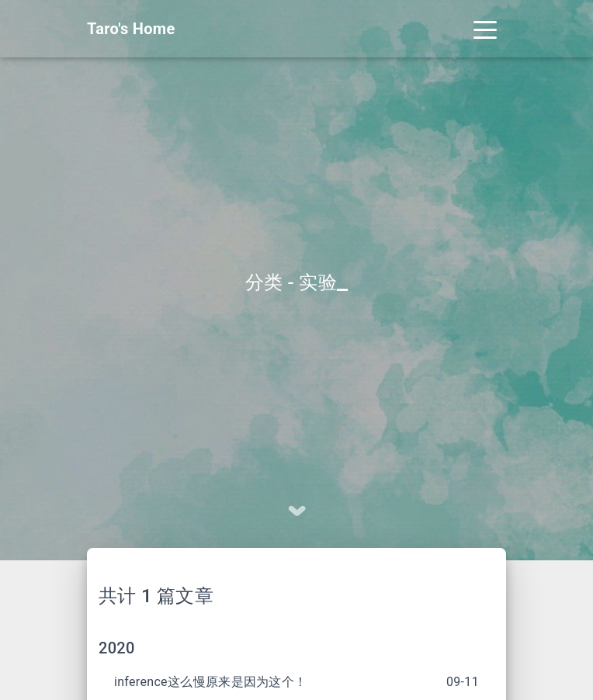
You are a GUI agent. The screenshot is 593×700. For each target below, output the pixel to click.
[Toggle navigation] (485, 29)
